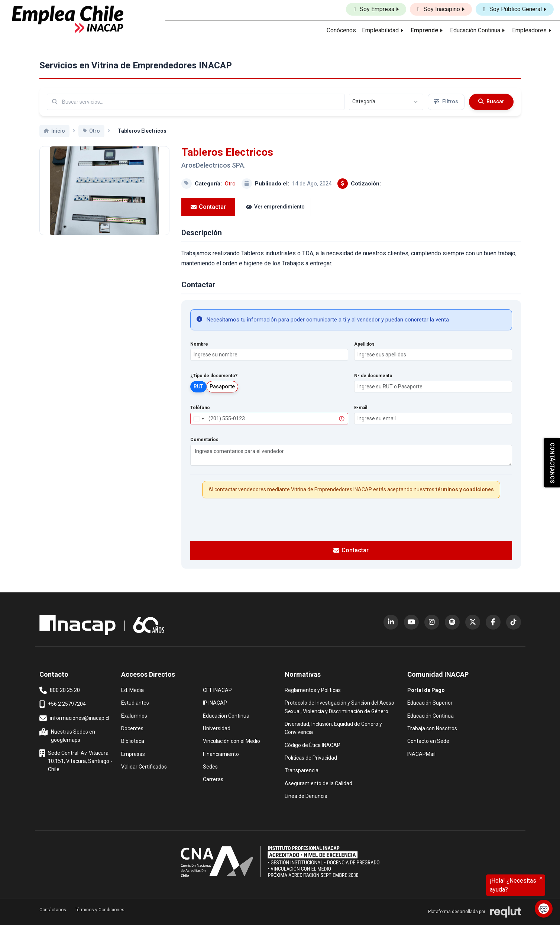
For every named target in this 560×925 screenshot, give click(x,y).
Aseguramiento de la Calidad (318, 783)
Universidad (217, 728)
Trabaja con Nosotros (432, 728)
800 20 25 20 (60, 690)
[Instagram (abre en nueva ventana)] (432, 622)
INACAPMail (421, 753)
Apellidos (364, 344)
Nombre (199, 344)
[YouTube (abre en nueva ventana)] (411, 622)
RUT (198, 387)
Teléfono (200, 408)
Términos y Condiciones (100, 910)
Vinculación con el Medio (232, 740)
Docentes (132, 728)
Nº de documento (373, 376)
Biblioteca (133, 740)
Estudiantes (135, 702)
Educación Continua (226, 715)
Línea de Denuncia (306, 795)
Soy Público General (512, 9)
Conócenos (341, 30)
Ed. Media (132, 690)
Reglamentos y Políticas (313, 690)
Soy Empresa (374, 9)
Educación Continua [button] (475, 30)
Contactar (208, 207)
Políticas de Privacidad (311, 757)
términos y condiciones (465, 489)
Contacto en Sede (428, 740)
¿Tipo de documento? (214, 376)
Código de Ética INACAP (313, 745)
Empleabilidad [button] (380, 30)
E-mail (361, 408)
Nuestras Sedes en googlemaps (68, 735)
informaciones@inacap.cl (74, 718)
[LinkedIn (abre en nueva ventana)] (391, 622)
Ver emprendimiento (275, 207)
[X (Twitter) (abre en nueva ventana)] (473, 622)
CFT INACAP (217, 690)
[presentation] (351, 519)
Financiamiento (221, 753)
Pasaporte (222, 387)
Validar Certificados (144, 766)
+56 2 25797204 (63, 704)
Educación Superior (430, 702)
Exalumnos (134, 716)
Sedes (210, 766)
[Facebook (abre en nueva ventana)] (493, 622)
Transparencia (302, 770)
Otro (230, 184)
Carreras (213, 779)
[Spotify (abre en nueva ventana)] (452, 622)
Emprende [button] (424, 30)
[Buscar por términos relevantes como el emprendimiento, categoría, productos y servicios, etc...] (196, 102)
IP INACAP (215, 702)
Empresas (133, 754)
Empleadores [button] (529, 30)
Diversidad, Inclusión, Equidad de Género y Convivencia (333, 727)
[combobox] (198, 419)
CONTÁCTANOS (552, 462)
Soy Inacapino (439, 9)
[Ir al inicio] (68, 19)
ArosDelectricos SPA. (213, 165)
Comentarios (204, 440)
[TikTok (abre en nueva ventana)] (514, 622)
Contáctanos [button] (53, 910)
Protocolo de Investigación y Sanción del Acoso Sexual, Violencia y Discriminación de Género (339, 706)
